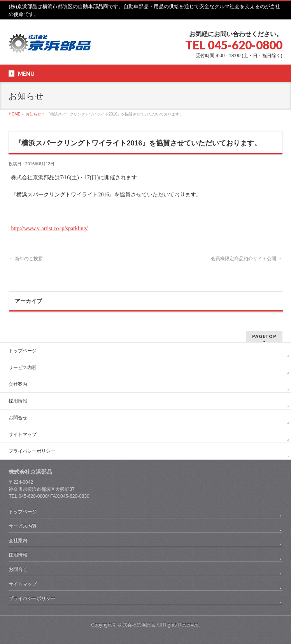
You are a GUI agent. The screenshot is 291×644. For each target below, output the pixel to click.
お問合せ (18, 418)
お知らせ (33, 114)
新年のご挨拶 (25, 259)
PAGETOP (264, 336)
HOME (14, 114)
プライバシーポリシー (32, 451)
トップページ (23, 351)
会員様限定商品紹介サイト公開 (246, 259)
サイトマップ (23, 434)
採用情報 (18, 401)
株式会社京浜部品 (137, 625)
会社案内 (18, 384)
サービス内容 (23, 367)
